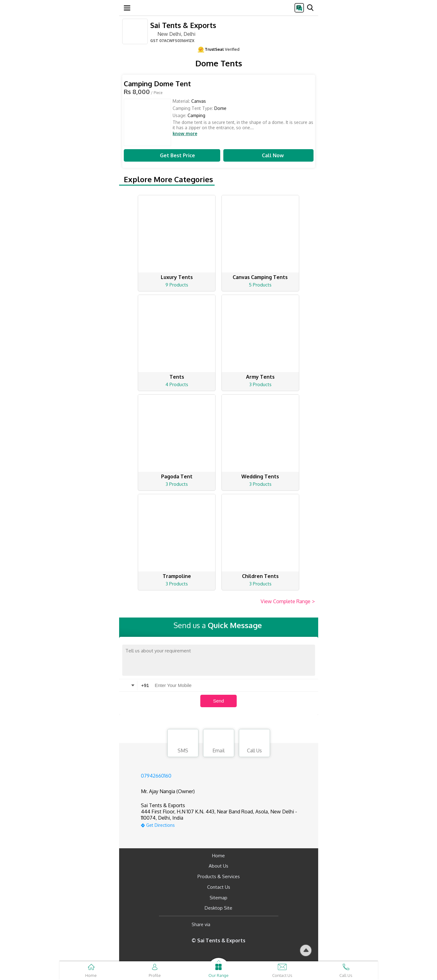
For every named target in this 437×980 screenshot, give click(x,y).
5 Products (260, 285)
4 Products (177, 384)
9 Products (177, 285)
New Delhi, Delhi (173, 34)
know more (185, 134)
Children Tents (260, 576)
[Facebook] (220, 924)
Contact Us (219, 887)
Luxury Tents (177, 277)
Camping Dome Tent (157, 84)
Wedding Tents (260, 476)
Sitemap (218, 898)
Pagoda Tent (177, 476)
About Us (218, 866)
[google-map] (226, 824)
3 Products (260, 384)
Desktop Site (218, 908)
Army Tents (260, 377)
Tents (177, 377)
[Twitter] (247, 924)
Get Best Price (172, 155)
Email (219, 744)
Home (218, 856)
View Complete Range (288, 602)
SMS (183, 744)
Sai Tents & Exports (183, 25)
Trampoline (177, 576)
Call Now (268, 155)
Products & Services (219, 876)
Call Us (254, 744)
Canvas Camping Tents (260, 277)
